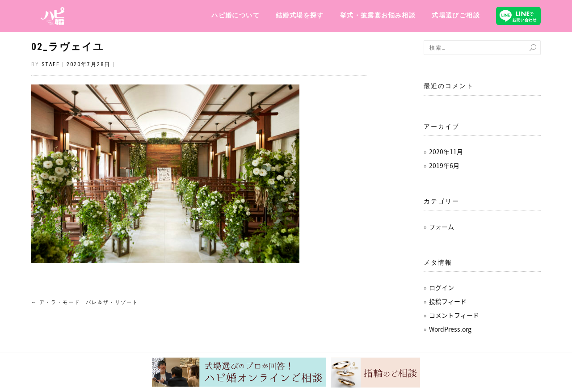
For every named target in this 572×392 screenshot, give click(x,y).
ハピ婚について (236, 15)
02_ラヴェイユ (68, 47)
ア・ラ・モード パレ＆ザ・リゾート (85, 302)
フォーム (442, 227)
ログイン (442, 287)
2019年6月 (444, 165)
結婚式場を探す (300, 15)
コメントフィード (454, 315)
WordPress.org (450, 329)
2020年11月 (446, 152)
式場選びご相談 (456, 15)
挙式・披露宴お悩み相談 (378, 15)
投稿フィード (448, 301)
